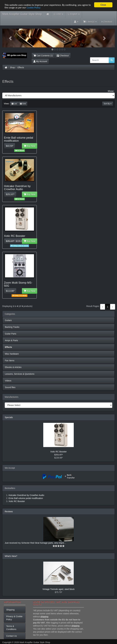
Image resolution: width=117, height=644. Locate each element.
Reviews (9, 511)
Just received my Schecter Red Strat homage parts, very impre (34, 543)
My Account (40, 61)
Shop (12, 67)
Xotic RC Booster (58, 452)
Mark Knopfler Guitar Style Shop (22, 14)
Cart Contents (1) (43, 56)
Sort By (108, 104)
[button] (11, 38)
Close (103, 5)
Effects (21, 67)
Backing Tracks (12, 327)
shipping (44, 616)
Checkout (107, 22)
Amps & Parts (11, 340)
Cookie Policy (33, 7)
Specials (9, 417)
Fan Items (10, 361)
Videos (8, 381)
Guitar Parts (11, 334)
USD (58, 14)
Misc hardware (12, 354)
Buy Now (30, 146)
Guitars (8, 320)
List (14, 104)
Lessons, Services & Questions (20, 374)
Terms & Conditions (11, 628)
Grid (23, 104)
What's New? (11, 556)
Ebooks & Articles (13, 367)
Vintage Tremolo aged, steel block (59, 589)
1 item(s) (90, 22)
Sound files (10, 387)
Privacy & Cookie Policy (14, 618)
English (74, 14)
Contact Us (12, 636)
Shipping (10, 610)
